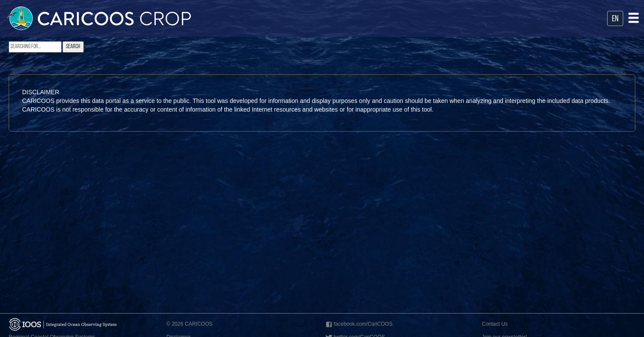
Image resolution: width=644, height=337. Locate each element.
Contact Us (495, 324)
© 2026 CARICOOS (190, 324)
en (615, 19)
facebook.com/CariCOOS (358, 325)
